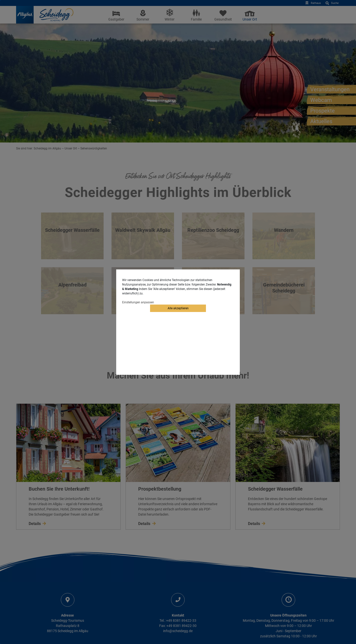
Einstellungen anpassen (138, 302)
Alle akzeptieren (178, 308)
